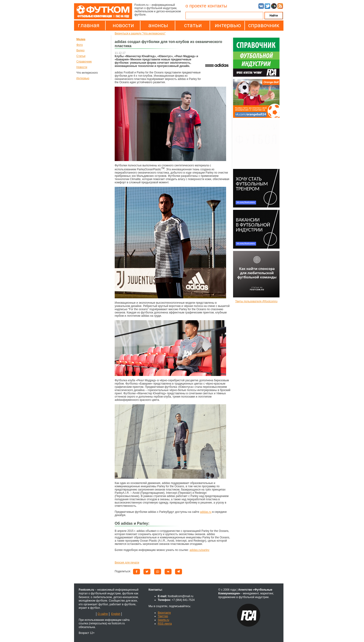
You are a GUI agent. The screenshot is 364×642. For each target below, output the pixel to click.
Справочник (84, 62)
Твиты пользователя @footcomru (256, 301)
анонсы (158, 25)
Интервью (83, 78)
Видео (80, 50)
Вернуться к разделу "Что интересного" (140, 33)
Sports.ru (164, 620)
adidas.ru (206, 512)
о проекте (196, 6)
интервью (228, 25)
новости (123, 25)
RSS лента (165, 624)
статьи (193, 25)
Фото (80, 45)
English (116, 614)
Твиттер (163, 616)
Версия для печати (127, 563)
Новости (82, 67)
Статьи (81, 56)
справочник (263, 25)
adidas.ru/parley (199, 550)
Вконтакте (164, 613)
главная (89, 25)
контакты (217, 6)
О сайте (103, 614)
